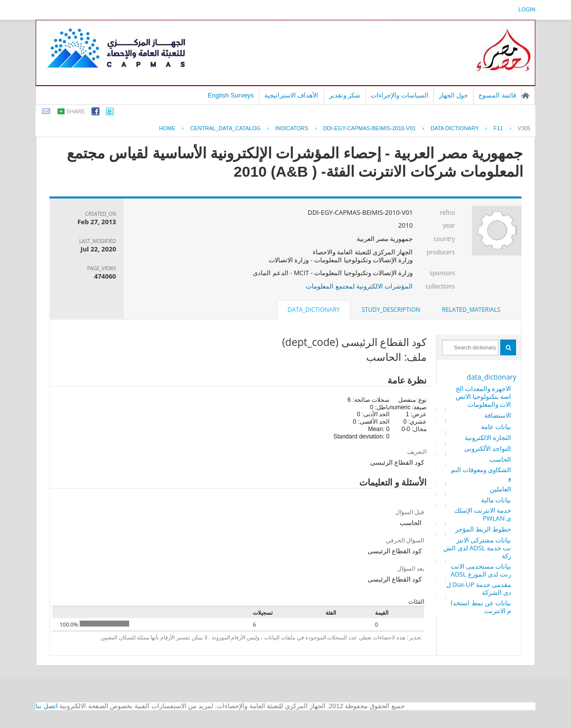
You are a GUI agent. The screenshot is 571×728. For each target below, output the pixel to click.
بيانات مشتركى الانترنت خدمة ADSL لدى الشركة (477, 548)
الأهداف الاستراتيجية (291, 95)
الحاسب (500, 459)
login (527, 9)
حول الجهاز (454, 95)
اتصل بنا (47, 706)
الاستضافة (498, 415)
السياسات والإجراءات (400, 95)
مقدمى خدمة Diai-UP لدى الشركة (479, 588)
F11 (499, 128)
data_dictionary (491, 377)
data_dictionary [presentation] (313, 310)
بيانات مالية (496, 500)
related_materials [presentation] (471, 310)
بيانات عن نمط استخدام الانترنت (481, 607)
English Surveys (231, 95)
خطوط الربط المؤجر (483, 529)
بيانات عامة (496, 427)
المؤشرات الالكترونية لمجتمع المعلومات (359, 286)
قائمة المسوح (497, 95)
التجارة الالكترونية (488, 437)
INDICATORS (292, 128)
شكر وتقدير (345, 95)
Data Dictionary (455, 128)
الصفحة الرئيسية (525, 96)
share (76, 111)
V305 (524, 128)
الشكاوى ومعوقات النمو (481, 474)
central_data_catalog (225, 128)
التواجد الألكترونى (488, 448)
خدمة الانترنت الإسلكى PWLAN (483, 514)
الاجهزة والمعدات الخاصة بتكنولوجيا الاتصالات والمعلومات (484, 396)
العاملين (500, 489)
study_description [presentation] (391, 310)
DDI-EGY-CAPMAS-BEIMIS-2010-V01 (369, 128)
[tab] (471, 310)
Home (167, 128)
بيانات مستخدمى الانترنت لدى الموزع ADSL (481, 570)
